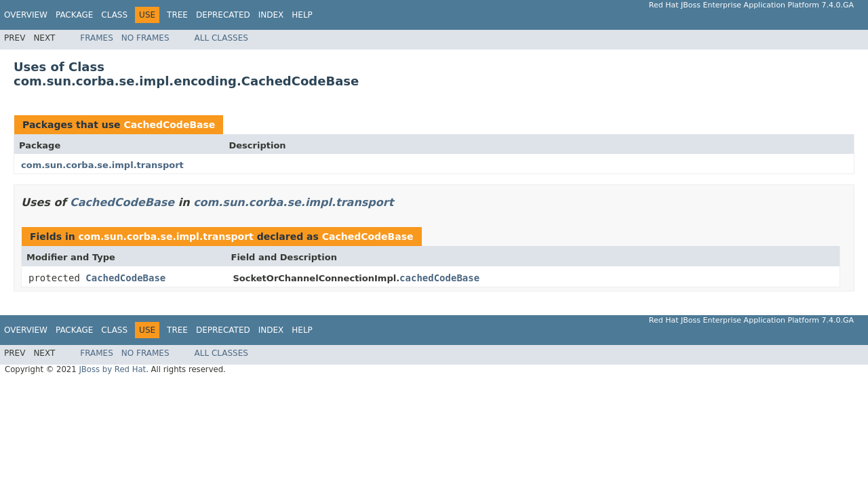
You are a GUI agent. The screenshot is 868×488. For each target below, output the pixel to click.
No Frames (145, 38)
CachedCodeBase (169, 125)
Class (114, 15)
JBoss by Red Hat (112, 369)
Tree (177, 15)
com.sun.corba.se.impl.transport (102, 165)
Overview (26, 15)
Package (74, 15)
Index (271, 15)
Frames (97, 38)
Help (302, 15)
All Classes (221, 38)
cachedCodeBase (439, 278)
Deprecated (223, 15)
